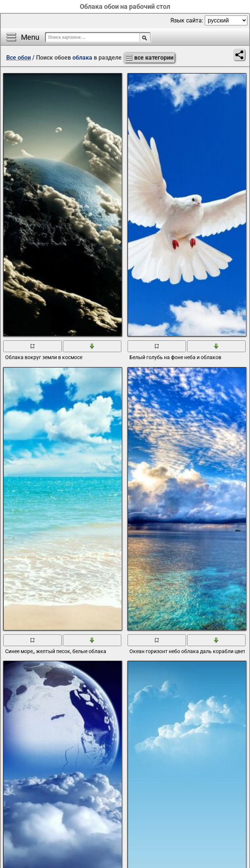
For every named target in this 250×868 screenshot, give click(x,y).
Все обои (19, 58)
